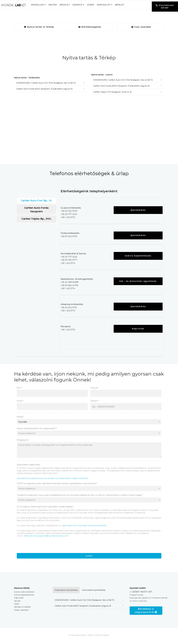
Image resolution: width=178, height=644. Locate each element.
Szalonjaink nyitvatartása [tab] (66, 592)
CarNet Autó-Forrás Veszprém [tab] (36, 210)
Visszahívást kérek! (165, 6)
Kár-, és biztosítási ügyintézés (138, 283)
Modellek (38, 5)
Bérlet (120, 5)
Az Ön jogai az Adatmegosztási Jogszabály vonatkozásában (45, 509)
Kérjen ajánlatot (21, 612)
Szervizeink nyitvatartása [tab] (94, 592)
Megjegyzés (23, 442)
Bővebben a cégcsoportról (146, 613)
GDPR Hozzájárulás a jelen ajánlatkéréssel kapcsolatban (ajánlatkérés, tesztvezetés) (57, 486)
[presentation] (37, 547)
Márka (20, 419)
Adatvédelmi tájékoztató (28, 467)
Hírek (91, 5)
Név (19, 390)
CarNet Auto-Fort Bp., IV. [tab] (36, 201)
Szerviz (78, 5)
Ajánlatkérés (138, 211)
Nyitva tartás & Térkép (39, 27)
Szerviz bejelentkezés (138, 257)
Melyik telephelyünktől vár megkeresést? (37, 430)
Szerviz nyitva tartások (24, 594)
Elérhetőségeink (90, 27)
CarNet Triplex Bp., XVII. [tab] (36, 219)
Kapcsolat (104, 5)
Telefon (94, 403)
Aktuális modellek (22, 609)
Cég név (94, 390)
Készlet (65, 5)
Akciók (53, 5)
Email (20, 403)
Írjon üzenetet (141, 27)
